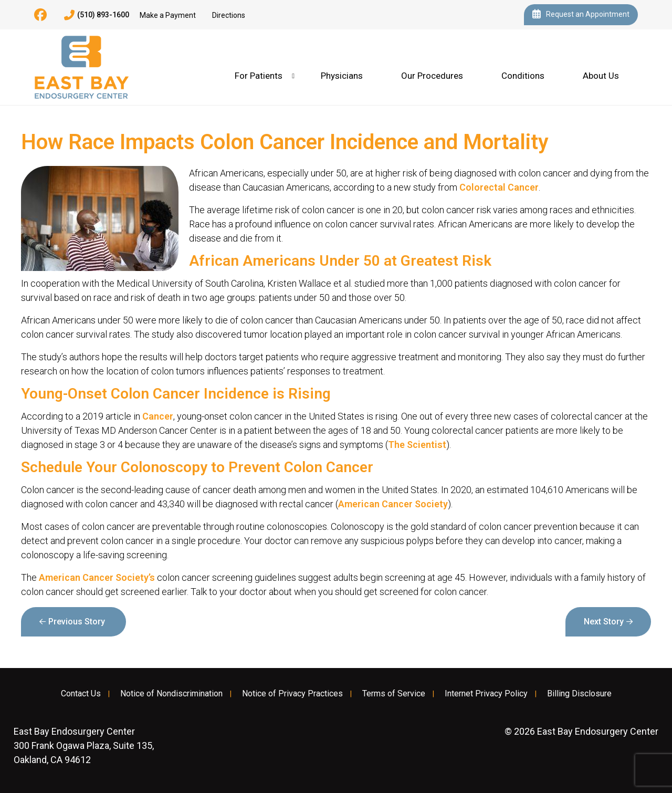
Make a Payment (168, 15)
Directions (229, 15)
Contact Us (81, 694)
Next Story (604, 622)
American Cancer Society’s (97, 577)
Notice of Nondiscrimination (171, 694)
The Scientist (417, 445)
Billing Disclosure (579, 694)
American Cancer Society (393, 504)
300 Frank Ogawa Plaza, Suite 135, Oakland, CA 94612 (84, 745)
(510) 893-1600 (97, 15)
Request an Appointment (581, 15)
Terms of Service (394, 694)
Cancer (158, 416)
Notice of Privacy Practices (292, 694)
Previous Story (77, 622)
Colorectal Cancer (499, 187)
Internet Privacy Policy (486, 694)
